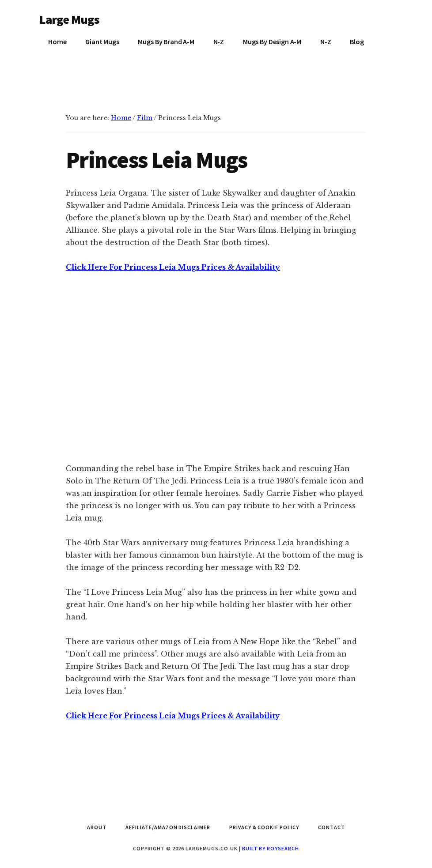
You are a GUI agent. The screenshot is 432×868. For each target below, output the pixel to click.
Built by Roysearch (271, 848)
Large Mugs (70, 19)
